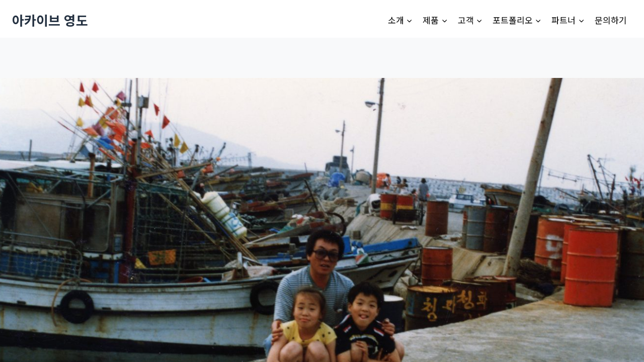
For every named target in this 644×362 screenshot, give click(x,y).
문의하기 (611, 20)
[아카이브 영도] (50, 20)
